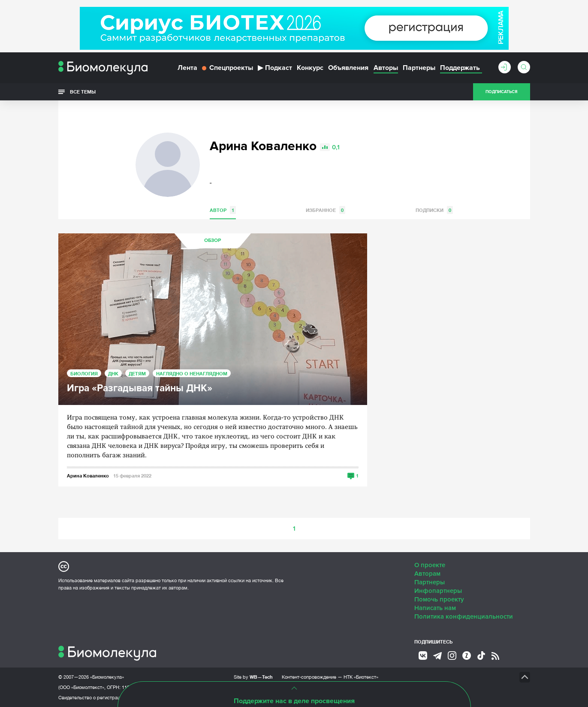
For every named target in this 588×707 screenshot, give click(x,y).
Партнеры (419, 68)
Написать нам (435, 608)
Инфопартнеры (438, 591)
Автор (223, 210)
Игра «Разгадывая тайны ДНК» (140, 388)
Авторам (427, 574)
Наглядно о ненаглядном (192, 373)
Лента (187, 68)
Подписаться (501, 92)
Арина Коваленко (88, 476)
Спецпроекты (228, 68)
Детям (137, 373)
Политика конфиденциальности (464, 616)
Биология (84, 373)
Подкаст (275, 68)
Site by (253, 677)
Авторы (386, 68)
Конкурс (310, 68)
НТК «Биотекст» (361, 677)
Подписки (434, 210)
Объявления (348, 68)
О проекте (430, 565)
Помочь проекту (439, 599)
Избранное (326, 210)
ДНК (113, 373)
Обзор (213, 240)
